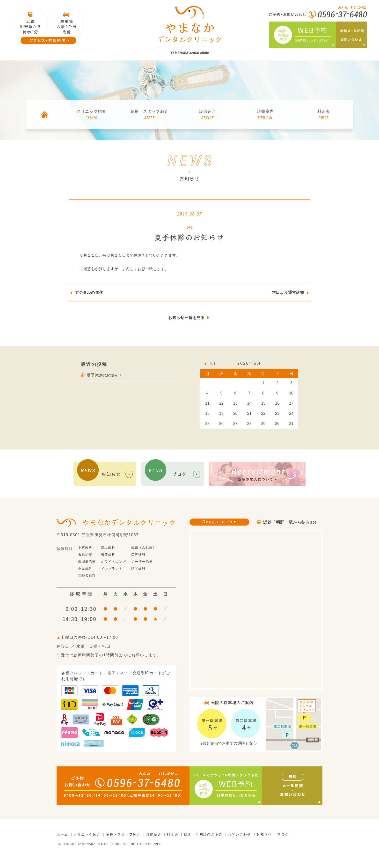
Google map (217, 522)
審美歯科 (108, 555)
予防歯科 (85, 548)
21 (249, 413)
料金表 (324, 115)
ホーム (62, 835)
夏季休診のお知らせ (104, 375)
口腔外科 (138, 555)
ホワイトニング (114, 562)
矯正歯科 (108, 548)
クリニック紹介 (92, 115)
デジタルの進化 (89, 293)
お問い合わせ (240, 835)
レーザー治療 (142, 562)
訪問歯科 (138, 569)
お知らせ (264, 835)
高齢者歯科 (87, 576)
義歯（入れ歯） (144, 548)
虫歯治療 (85, 555)
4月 (213, 364)
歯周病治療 (87, 562)
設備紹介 (208, 115)
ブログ (283, 835)
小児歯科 (85, 569)
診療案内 (266, 115)
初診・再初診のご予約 (203, 835)
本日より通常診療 (288, 293)
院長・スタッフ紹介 (150, 115)
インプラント (112, 569)
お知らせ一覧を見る (186, 318)
